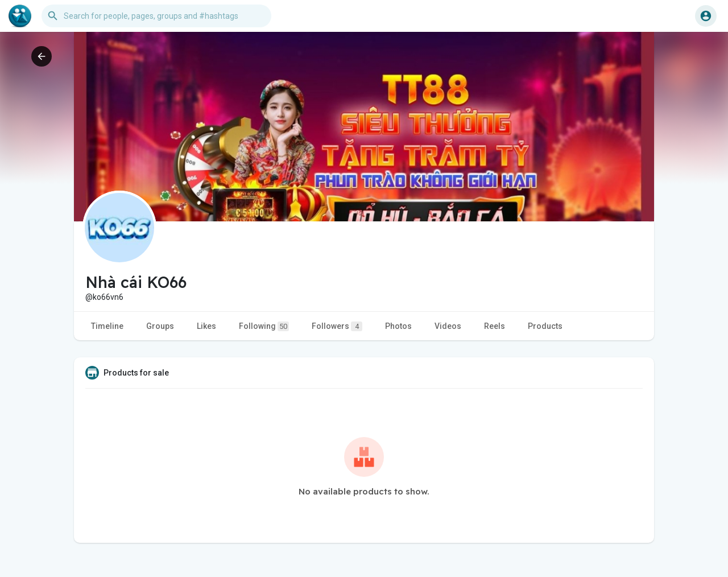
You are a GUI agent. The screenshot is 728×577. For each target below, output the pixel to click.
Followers (337, 326)
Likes (206, 326)
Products (545, 326)
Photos (398, 326)
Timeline (107, 326)
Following (264, 326)
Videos (448, 326)
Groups (160, 326)
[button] (156, 16)
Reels (495, 326)
